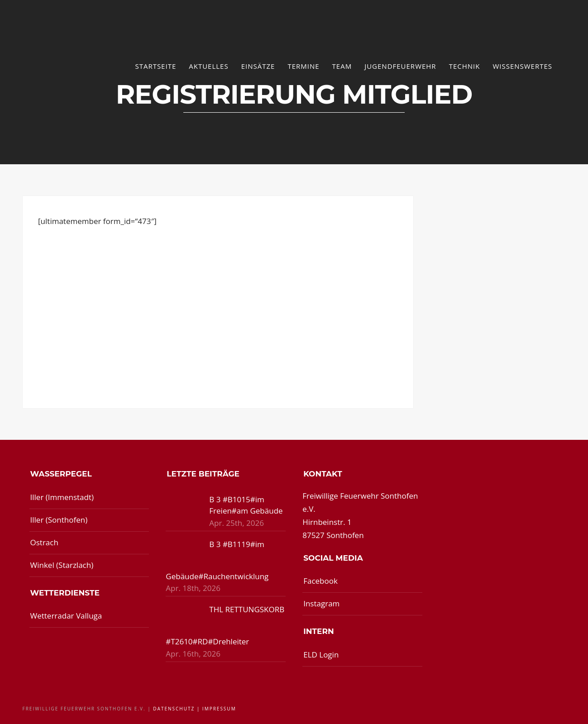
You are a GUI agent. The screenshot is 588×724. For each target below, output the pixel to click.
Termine (303, 66)
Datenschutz (174, 709)
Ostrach (44, 542)
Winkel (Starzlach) (62, 565)
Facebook (320, 581)
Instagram (321, 603)
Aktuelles (208, 66)
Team (342, 66)
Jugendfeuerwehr (400, 66)
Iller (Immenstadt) (62, 497)
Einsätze (258, 66)
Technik (465, 66)
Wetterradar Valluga (66, 616)
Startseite (155, 66)
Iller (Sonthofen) (59, 520)
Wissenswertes (522, 66)
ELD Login (321, 655)
